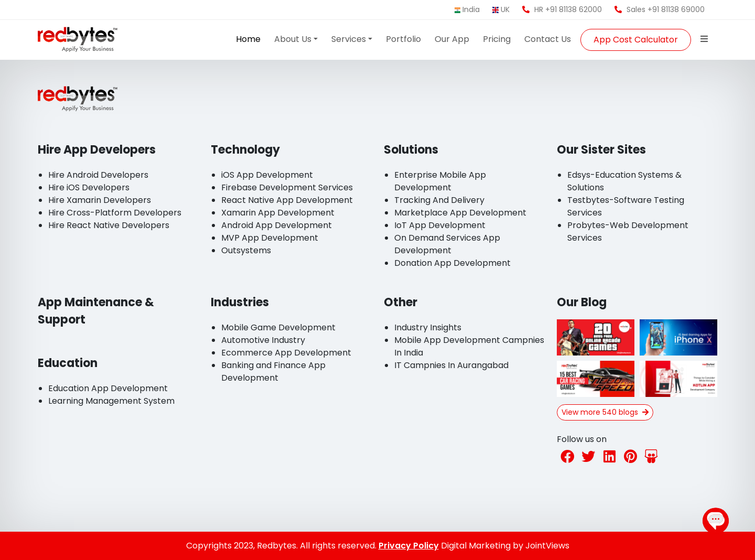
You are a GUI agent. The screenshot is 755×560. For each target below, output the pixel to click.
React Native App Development (287, 200)
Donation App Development (452, 263)
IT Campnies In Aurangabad (451, 365)
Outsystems (246, 250)
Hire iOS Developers (89, 187)
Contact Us (548, 39)
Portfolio (403, 39)
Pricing (497, 39)
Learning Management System (111, 401)
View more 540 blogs (605, 412)
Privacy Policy (409, 546)
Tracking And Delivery (439, 200)
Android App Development (277, 225)
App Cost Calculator (636, 40)
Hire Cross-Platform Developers (115, 213)
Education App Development (108, 388)
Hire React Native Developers (109, 225)
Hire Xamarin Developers (100, 200)
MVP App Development (270, 238)
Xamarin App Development (278, 213)
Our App (452, 39)
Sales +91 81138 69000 (660, 9)
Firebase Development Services (287, 187)
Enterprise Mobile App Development (440, 181)
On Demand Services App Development (447, 244)
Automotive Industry (263, 340)
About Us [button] (293, 39)
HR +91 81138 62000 (562, 9)
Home (248, 39)
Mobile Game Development (278, 327)
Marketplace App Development (460, 213)
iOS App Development (267, 175)
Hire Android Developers (98, 175)
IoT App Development (440, 225)
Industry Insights (428, 327)
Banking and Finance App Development (273, 371)
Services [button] (349, 39)
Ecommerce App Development (286, 353)
